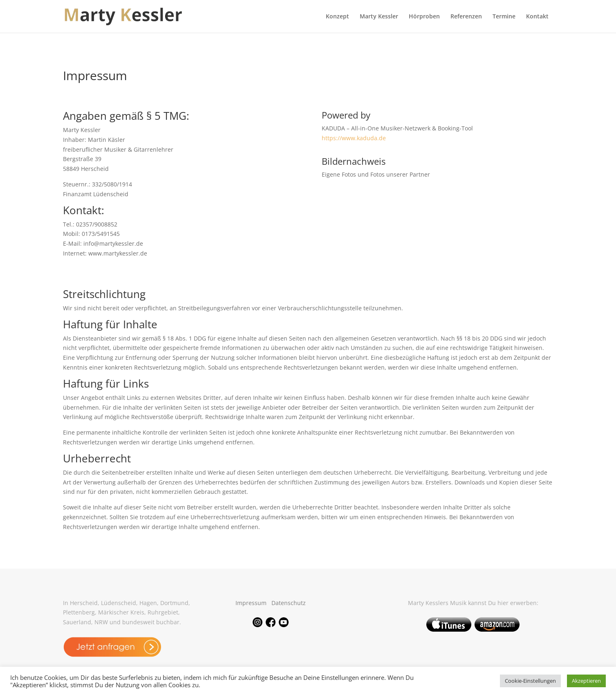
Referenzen (466, 17)
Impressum (251, 603)
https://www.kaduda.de (354, 138)
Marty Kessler (379, 17)
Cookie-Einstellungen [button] (530, 681)
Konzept (337, 17)
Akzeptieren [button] (586, 681)
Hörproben (424, 17)
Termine (504, 17)
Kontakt (537, 17)
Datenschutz (289, 603)
